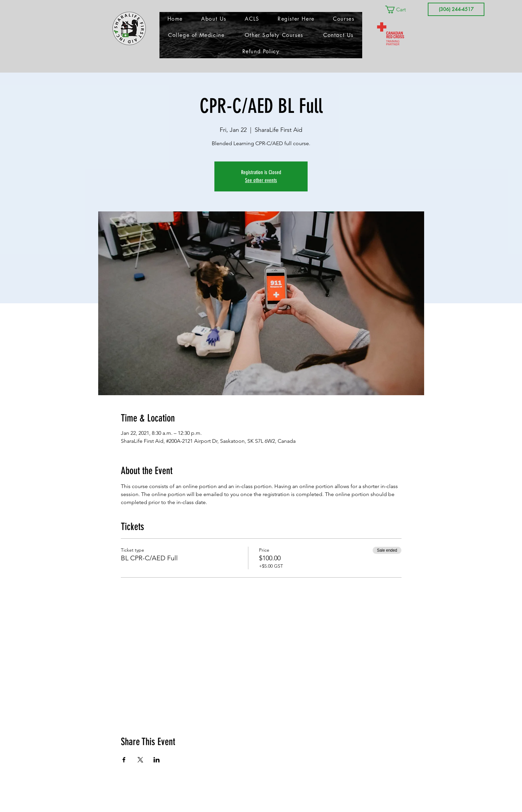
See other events (261, 180)
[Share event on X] (140, 760)
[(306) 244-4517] (456, 9)
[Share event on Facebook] (124, 760)
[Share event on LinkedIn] (157, 760)
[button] (400, 9)
